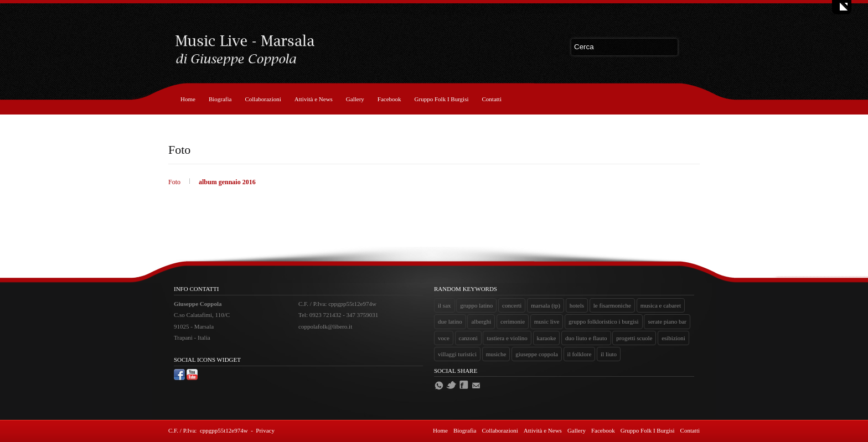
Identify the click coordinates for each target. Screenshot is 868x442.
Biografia (220, 99)
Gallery (355, 99)
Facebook (389, 99)
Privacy (265, 430)
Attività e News (314, 99)
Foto (175, 182)
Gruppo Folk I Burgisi (442, 99)
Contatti (492, 99)
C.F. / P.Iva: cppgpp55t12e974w (208, 430)
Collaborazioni (263, 99)
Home (188, 99)
